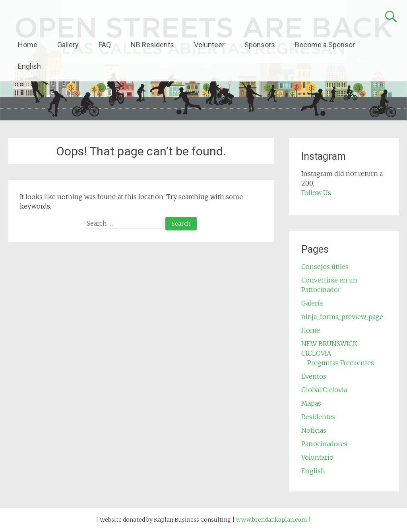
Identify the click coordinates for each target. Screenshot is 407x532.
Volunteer (209, 45)
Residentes (318, 417)
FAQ (105, 45)
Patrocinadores (324, 444)
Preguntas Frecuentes (341, 363)
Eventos (314, 376)
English (29, 66)
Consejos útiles (325, 267)
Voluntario (317, 457)
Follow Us (316, 193)
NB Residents (152, 45)
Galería (312, 303)
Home (28, 45)
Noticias (314, 430)
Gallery (68, 45)
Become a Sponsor (325, 45)
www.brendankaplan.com (272, 520)
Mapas (311, 403)
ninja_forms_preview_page (342, 317)
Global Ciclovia (324, 390)
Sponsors (260, 45)
